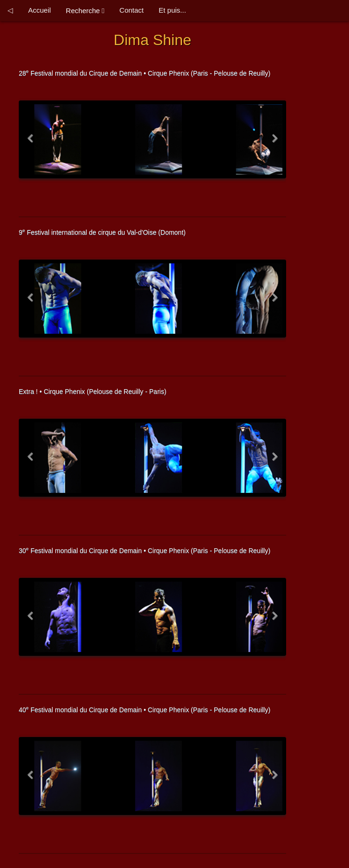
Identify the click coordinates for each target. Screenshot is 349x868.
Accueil (39, 10)
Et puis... (172, 10)
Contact (132, 10)
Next (273, 143)
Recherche (85, 11)
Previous (32, 143)
